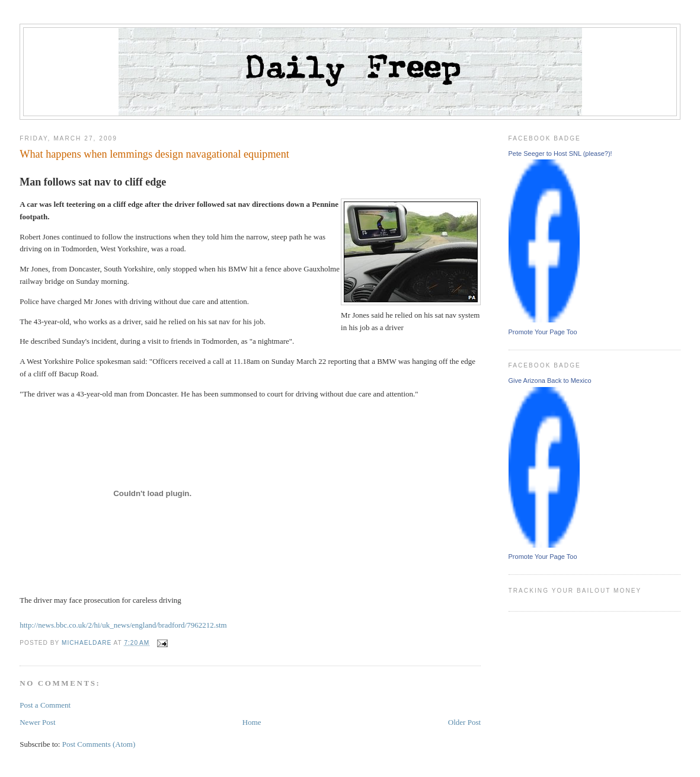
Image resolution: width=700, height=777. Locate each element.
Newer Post (37, 722)
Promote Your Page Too (543, 332)
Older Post (464, 722)
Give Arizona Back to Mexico (550, 380)
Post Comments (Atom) (99, 744)
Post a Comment (45, 705)
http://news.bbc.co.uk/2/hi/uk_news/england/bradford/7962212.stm (123, 625)
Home (252, 722)
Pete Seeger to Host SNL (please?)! (560, 154)
